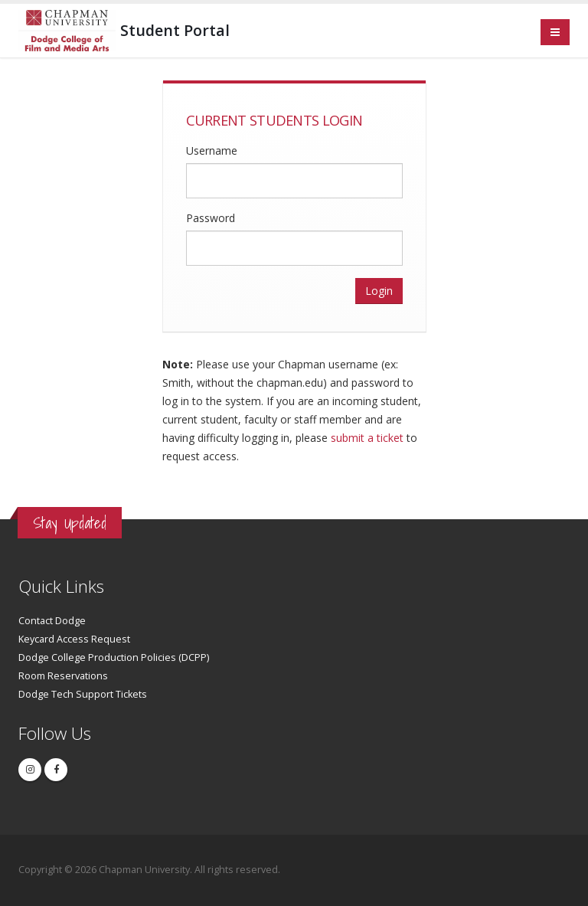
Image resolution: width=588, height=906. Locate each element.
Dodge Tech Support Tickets (83, 694)
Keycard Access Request (74, 639)
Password (211, 218)
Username (212, 150)
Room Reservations (63, 676)
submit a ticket (367, 438)
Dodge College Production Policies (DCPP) (114, 657)
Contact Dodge (52, 621)
